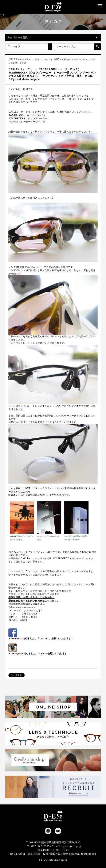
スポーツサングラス (43, 59)
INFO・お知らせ (62, 59)
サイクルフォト (80, 59)
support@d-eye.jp (71, 846)
